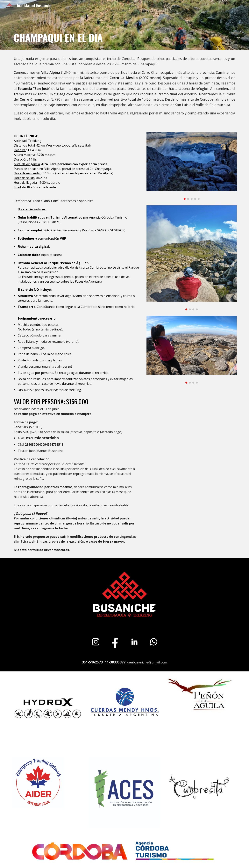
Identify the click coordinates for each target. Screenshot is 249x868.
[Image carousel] (192, 166)
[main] (124, 30)
